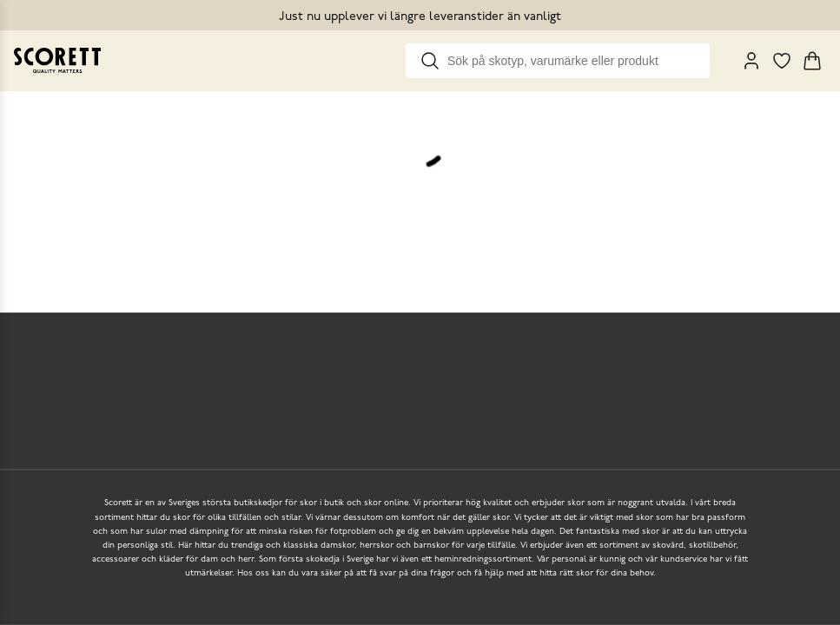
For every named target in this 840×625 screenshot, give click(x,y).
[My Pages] (751, 61)
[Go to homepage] (57, 60)
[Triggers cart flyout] (812, 61)
